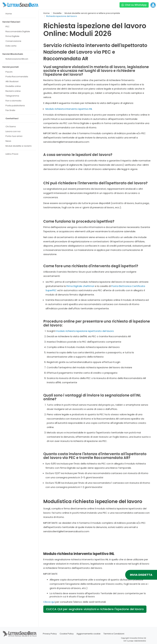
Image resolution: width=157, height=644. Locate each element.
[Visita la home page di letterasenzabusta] (20, 5)
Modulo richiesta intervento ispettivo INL (69, 109)
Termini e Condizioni (114, 634)
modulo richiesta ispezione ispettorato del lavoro (85, 331)
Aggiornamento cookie (88, 634)
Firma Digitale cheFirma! (80, 286)
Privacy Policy (50, 634)
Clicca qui (49, 602)
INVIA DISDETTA (141, 575)
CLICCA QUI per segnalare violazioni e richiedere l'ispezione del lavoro (95, 609)
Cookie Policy (67, 634)
